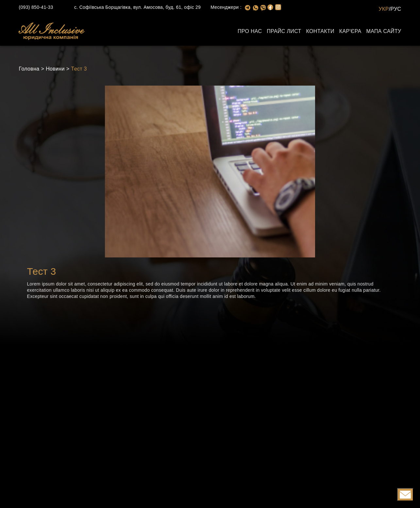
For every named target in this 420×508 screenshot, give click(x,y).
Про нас (250, 31)
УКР (384, 9)
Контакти (320, 31)
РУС (396, 9)
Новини (55, 69)
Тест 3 (79, 69)
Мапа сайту (384, 31)
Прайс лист (284, 31)
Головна (29, 69)
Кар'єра (350, 31)
